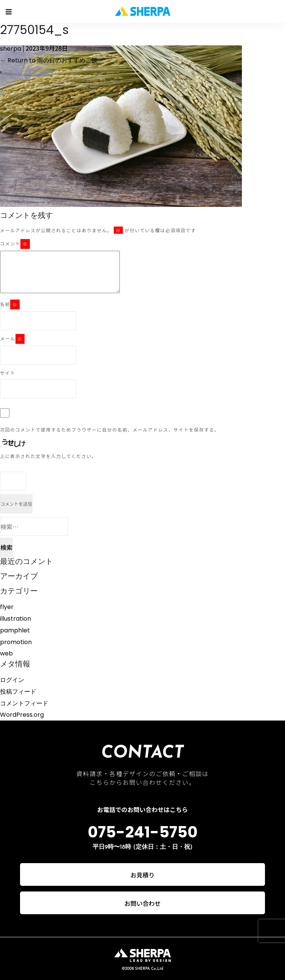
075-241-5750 (143, 832)
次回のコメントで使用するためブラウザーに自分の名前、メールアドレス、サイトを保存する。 (110, 429)
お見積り (142, 875)
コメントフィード (24, 703)
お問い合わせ (142, 903)
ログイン (12, 680)
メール (12, 339)
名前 (10, 304)
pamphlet (15, 630)
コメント (15, 244)
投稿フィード (18, 692)
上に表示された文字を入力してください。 (48, 456)
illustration (15, 619)
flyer (7, 607)
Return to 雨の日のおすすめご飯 (49, 60)
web (6, 653)
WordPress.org (22, 715)
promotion (16, 642)
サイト (8, 373)
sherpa (11, 49)
